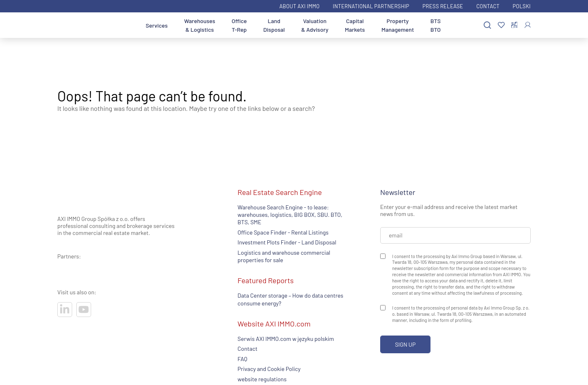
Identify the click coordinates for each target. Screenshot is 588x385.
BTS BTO (436, 25)
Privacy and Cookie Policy (269, 369)
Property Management (398, 25)
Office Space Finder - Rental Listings (283, 232)
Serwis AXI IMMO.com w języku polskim (286, 339)
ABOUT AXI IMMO (299, 6)
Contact (488, 6)
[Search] (487, 25)
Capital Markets (355, 25)
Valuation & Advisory (315, 25)
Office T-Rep (239, 25)
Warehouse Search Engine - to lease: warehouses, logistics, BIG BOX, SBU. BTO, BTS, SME (290, 215)
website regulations (262, 379)
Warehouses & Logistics (200, 25)
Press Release (443, 6)
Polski (522, 6)
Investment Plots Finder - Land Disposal (287, 242)
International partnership (371, 6)
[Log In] (528, 25)
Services (156, 25)
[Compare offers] (514, 25)
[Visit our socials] (65, 310)
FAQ (242, 359)
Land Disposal (274, 25)
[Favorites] (501, 25)
